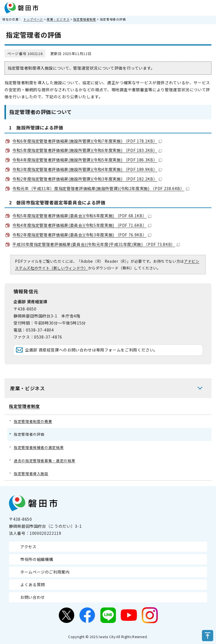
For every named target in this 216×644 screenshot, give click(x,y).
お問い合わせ (33, 597)
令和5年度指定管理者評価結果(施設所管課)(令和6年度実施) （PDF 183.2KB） (87, 150)
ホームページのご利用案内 (45, 572)
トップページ (33, 19)
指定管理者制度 (85, 19)
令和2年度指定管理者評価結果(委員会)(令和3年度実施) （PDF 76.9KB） (82, 235)
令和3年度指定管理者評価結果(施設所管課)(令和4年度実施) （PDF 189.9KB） (87, 169)
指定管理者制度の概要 (33, 421)
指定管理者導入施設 (31, 473)
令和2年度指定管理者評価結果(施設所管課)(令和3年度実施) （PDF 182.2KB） (87, 179)
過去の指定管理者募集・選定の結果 (44, 461)
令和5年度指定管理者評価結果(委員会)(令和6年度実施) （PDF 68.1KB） (82, 216)
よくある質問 (33, 584)
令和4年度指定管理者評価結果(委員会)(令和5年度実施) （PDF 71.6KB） (82, 225)
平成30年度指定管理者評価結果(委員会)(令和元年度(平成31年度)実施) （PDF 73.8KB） (96, 244)
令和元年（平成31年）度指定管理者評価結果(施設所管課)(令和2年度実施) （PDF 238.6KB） (101, 188)
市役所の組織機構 (37, 559)
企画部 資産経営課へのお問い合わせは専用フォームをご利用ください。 (91, 350)
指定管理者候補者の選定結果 (39, 447)
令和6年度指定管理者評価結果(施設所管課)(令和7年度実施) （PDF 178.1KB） (87, 141)
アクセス (28, 547)
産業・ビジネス (58, 19)
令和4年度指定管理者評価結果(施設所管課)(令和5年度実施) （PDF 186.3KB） (87, 160)
